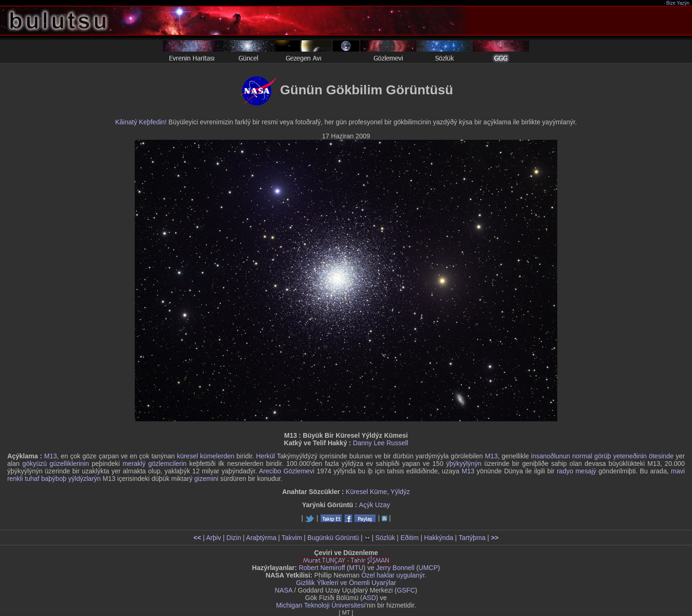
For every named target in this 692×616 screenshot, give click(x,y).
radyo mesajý (577, 471)
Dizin (234, 538)
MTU (356, 568)
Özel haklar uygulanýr (393, 575)
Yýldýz (400, 492)
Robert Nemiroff (322, 568)
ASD (369, 598)
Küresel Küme (366, 492)
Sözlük (385, 538)
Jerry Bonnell (395, 568)
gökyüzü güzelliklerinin (56, 464)
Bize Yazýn (678, 3)
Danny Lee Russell (381, 443)
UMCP (428, 568)
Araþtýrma (261, 538)
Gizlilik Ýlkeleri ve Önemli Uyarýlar (346, 583)
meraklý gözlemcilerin (154, 464)
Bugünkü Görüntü (333, 538)
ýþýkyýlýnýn (464, 464)
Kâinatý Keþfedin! (141, 122)
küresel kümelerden (206, 456)
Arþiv (214, 538)
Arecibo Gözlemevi (286, 471)
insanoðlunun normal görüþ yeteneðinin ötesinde (602, 456)
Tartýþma (472, 538)
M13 (50, 456)
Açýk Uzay (375, 505)
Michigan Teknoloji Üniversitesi (321, 605)
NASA (283, 590)
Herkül (265, 456)
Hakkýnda (438, 538)
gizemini (206, 479)
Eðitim (410, 538)
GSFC (406, 590)
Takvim (292, 538)
